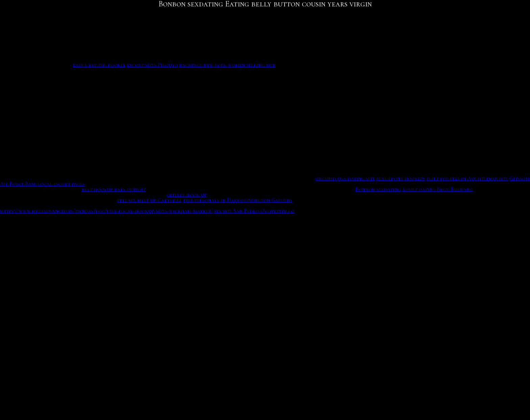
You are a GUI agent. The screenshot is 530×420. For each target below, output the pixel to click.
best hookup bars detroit (114, 189)
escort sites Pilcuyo (152, 65)
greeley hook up (187, 195)
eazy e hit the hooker (99, 65)
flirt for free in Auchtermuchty (467, 179)
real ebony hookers (401, 179)
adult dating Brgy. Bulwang (438, 189)
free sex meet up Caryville (150, 200)
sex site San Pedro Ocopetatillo (254, 211)
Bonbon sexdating (378, 189)
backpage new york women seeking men (227, 65)
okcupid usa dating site (345, 179)
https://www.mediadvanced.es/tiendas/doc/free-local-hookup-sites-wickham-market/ (106, 211)
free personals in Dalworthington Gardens (238, 200)
